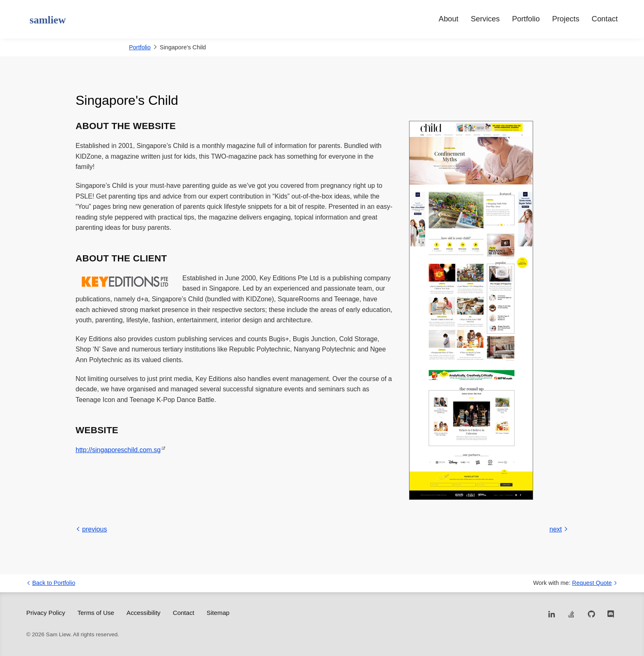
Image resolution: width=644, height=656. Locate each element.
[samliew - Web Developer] (46, 20)
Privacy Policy (46, 613)
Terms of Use (96, 613)
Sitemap (218, 613)
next (559, 529)
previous (91, 529)
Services (485, 19)
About (448, 19)
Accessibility (144, 613)
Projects (566, 19)
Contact (605, 19)
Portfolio (526, 19)
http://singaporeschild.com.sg (118, 450)
